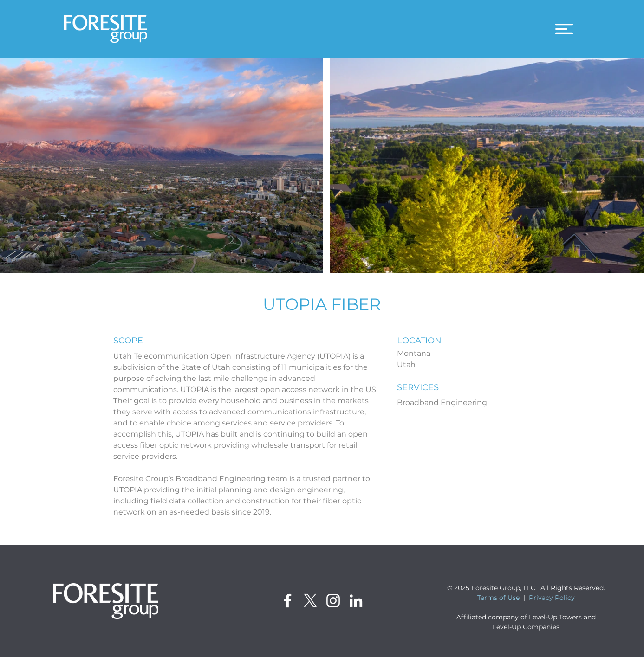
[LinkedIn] (356, 601)
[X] (310, 601)
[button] (564, 29)
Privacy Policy (552, 598)
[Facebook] (288, 601)
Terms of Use (498, 598)
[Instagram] (333, 601)
